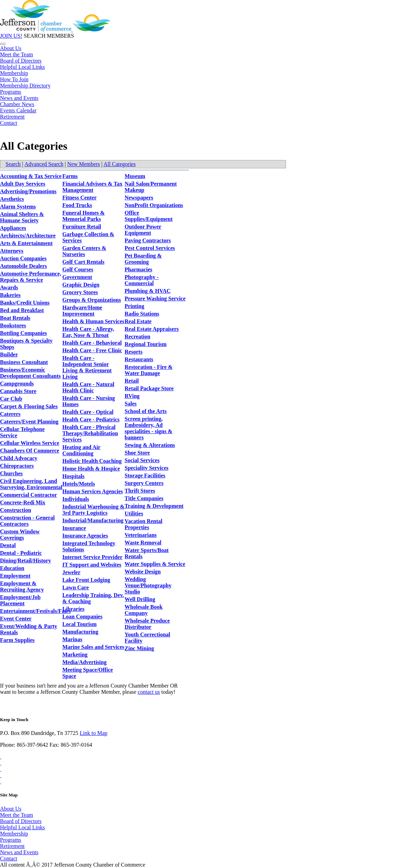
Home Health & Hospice (91, 469)
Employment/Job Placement (20, 600)
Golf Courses (78, 269)
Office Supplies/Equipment (149, 216)
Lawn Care (76, 587)
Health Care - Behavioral (92, 343)
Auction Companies (23, 258)
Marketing (75, 655)
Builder (9, 354)
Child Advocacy (19, 458)
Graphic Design (81, 285)
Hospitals (73, 476)
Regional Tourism (145, 344)
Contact (9, 123)
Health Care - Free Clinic (92, 350)
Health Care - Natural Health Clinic (88, 387)
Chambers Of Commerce (30, 451)
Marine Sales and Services (93, 647)
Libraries (73, 609)
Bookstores (13, 325)
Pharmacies (138, 269)
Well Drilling (140, 599)
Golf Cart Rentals (83, 262)
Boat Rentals (15, 318)
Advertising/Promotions (28, 191)
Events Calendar (18, 110)
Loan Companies (82, 617)
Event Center (16, 619)
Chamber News (17, 104)
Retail (132, 381)
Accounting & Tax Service (31, 176)
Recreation (137, 337)
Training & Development (154, 506)
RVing (132, 396)
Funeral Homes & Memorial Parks (84, 216)
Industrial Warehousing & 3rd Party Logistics (93, 510)
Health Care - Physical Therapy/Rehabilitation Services (90, 433)
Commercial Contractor (29, 495)
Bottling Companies (24, 333)
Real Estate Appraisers (151, 329)
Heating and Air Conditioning (81, 450)
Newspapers (139, 198)
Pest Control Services (150, 248)
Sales (131, 404)
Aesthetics (12, 199)
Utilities (134, 514)
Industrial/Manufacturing (93, 520)
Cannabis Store (18, 391)
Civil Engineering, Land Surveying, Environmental (31, 484)
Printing (134, 306)
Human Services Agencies (93, 491)
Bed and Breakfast (22, 310)
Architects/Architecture (28, 236)
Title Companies (144, 498)
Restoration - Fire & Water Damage (149, 370)
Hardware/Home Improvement (82, 311)
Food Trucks (77, 205)
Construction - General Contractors (27, 521)
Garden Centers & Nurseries (84, 251)
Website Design (142, 572)
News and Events (19, 98)
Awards (9, 287)
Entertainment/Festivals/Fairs (35, 611)
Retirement (12, 117)
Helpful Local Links (22, 67)
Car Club (11, 399)
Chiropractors (17, 466)
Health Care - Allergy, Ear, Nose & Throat (88, 332)
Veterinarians (141, 535)
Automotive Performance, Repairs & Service (31, 277)
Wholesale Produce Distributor (147, 624)
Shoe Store (137, 453)
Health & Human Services (93, 321)
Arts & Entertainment (26, 243)
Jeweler (71, 572)
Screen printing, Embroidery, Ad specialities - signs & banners (148, 428)
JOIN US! (11, 36)
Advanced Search (44, 164)
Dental (8, 545)
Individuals (76, 499)
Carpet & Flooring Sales (29, 406)
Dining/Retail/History (26, 561)
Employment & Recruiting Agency (22, 586)
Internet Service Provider (92, 557)
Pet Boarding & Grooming (143, 259)
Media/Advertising (84, 662)
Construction (16, 510)
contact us (149, 692)
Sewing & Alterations (150, 445)
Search (13, 164)
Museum (135, 176)
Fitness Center (79, 198)
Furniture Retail (82, 227)
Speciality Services (146, 468)
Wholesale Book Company (144, 610)
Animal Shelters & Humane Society (22, 217)
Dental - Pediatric (21, 553)
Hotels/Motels (79, 484)
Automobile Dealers (24, 266)
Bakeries (10, 295)
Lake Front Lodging (86, 580)
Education (12, 568)
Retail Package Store (149, 388)
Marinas (72, 639)
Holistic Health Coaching (92, 461)
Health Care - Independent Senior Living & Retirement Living (87, 367)
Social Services (142, 460)
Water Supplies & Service (155, 564)
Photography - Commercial (141, 280)
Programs (11, 92)
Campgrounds (17, 384)
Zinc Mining (139, 648)
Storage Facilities (145, 475)
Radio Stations (142, 314)
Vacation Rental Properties (143, 524)
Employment (15, 576)
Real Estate (138, 321)
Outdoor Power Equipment (143, 230)
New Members (84, 164)
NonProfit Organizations (154, 205)
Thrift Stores (140, 491)
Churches (11, 473)
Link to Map (93, 733)
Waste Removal (143, 543)
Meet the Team (16, 54)
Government (77, 277)
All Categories (119, 164)
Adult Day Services (23, 184)
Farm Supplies (17, 640)
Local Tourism (79, 624)
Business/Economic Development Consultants (30, 373)
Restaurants (139, 359)
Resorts (133, 352)
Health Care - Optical (88, 412)
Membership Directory (25, 86)
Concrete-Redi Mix (23, 502)
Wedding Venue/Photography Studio (148, 585)
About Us (11, 48)
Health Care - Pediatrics (91, 419)
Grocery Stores (80, 292)
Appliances (13, 228)
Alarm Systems (18, 207)
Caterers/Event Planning (29, 422)
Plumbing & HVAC (148, 291)
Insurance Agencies (85, 536)
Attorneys (12, 251)
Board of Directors (21, 61)
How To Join (14, 79)
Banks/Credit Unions (25, 303)
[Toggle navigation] (3, 44)
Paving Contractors (148, 240)
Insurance (74, 528)
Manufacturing (80, 632)
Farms (70, 176)
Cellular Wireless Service (30, 443)
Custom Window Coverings (20, 535)
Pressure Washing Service (155, 298)
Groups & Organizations (92, 300)
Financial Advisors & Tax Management (92, 187)
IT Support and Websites (92, 565)
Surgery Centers (144, 483)
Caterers (10, 414)
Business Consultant (24, 362)
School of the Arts (145, 411)
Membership (14, 73)
